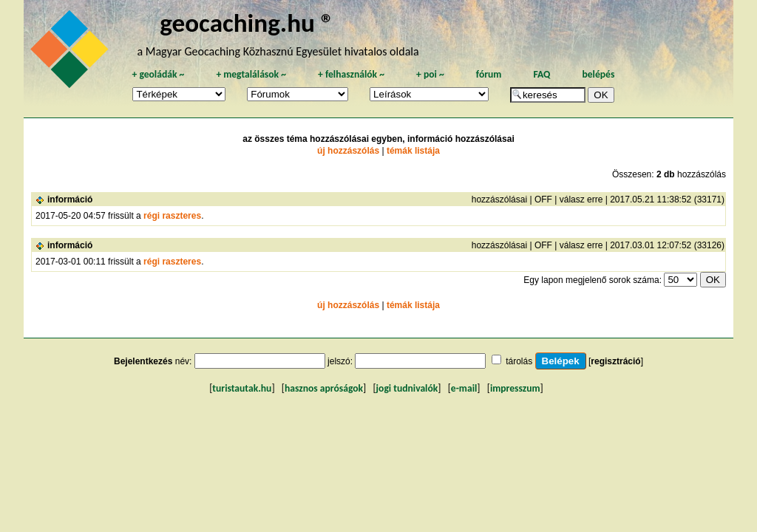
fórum (489, 74)
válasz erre (581, 199)
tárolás (519, 361)
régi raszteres (172, 216)
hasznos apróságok (324, 388)
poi (430, 74)
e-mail (464, 388)
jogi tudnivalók (407, 388)
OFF (543, 199)
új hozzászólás (348, 151)
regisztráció (615, 361)
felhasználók (351, 74)
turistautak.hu (242, 388)
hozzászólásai (499, 199)
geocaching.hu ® (247, 23)
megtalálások (251, 74)
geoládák (158, 74)
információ (70, 199)
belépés (598, 74)
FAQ (542, 74)
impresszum (515, 388)
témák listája (413, 151)
